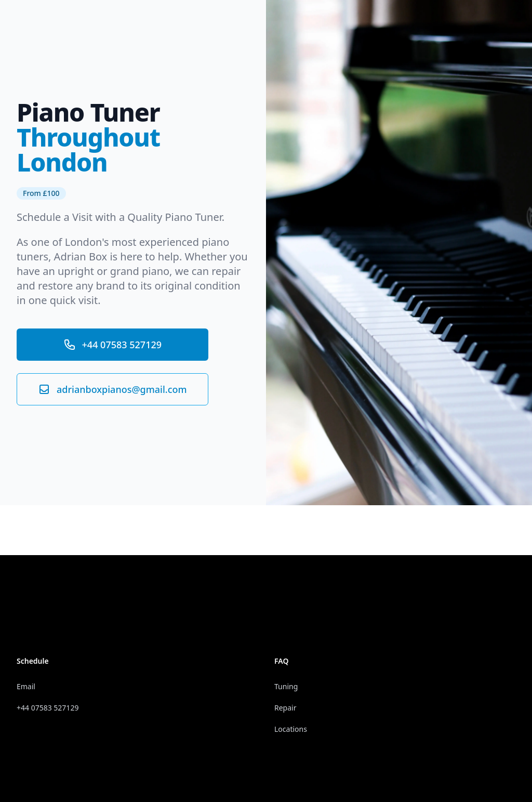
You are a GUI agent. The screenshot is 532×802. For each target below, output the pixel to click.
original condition (197, 286)
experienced (169, 242)
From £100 (41, 193)
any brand (100, 286)
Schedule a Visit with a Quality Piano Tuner (119, 217)
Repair (285, 708)
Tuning (286, 686)
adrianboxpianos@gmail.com (112, 389)
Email (26, 686)
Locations (291, 729)
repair (226, 271)
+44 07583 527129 (113, 345)
